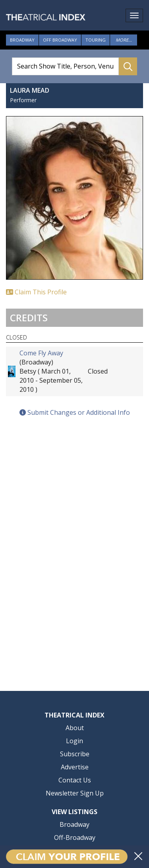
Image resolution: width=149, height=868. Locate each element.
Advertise (75, 767)
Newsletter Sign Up (75, 793)
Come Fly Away (41, 353)
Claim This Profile (36, 292)
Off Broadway (60, 40)
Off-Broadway (75, 837)
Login (74, 741)
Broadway (22, 40)
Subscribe (75, 754)
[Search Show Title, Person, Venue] (65, 66)
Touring (96, 40)
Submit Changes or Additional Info (75, 412)
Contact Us (75, 780)
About (75, 728)
